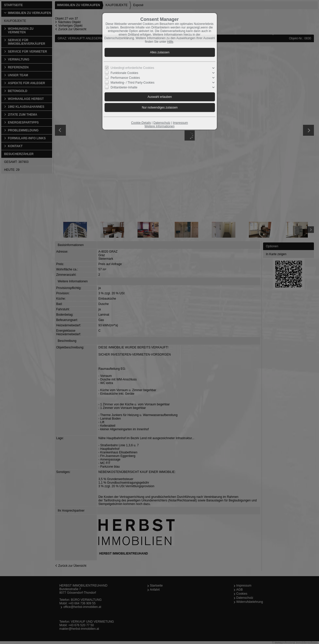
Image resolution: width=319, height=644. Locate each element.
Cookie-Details (141, 123)
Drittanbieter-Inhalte (124, 87)
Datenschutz (162, 123)
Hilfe (170, 42)
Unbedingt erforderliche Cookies (132, 68)
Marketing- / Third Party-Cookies (133, 83)
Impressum (180, 123)
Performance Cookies (125, 78)
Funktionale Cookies (124, 73)
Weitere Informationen (160, 126)
